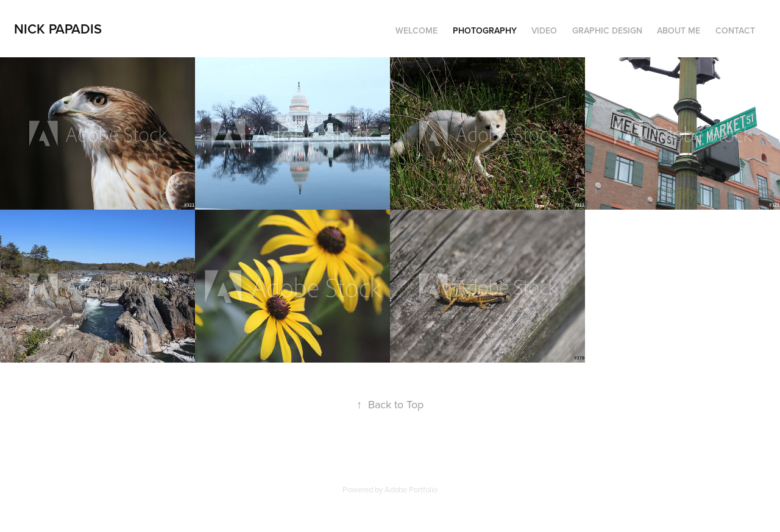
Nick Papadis (58, 29)
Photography (485, 30)
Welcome (417, 30)
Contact (735, 30)
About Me (679, 30)
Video (544, 30)
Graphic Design (607, 30)
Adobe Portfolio (411, 489)
